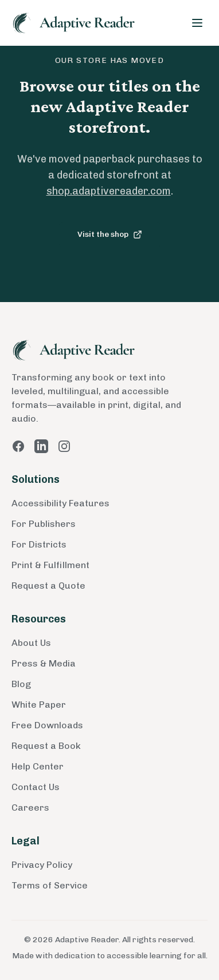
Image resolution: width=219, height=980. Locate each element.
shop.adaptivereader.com (109, 191)
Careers (30, 808)
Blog (21, 684)
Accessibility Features (60, 503)
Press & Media (44, 663)
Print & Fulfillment (50, 565)
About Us (31, 643)
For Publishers (44, 524)
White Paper (39, 705)
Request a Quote (48, 586)
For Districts (39, 544)
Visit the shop (110, 234)
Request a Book (46, 746)
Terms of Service (50, 885)
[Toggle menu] (197, 23)
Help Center (38, 766)
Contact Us (36, 787)
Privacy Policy (42, 865)
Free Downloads (47, 725)
